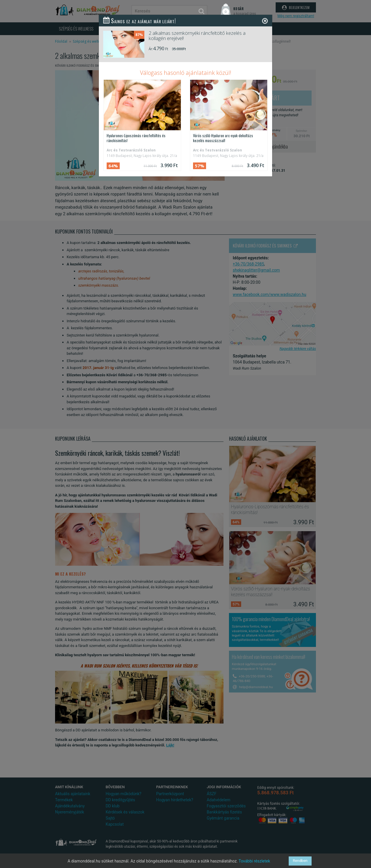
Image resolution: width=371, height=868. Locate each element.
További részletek (254, 861)
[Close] (265, 21)
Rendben (300, 861)
